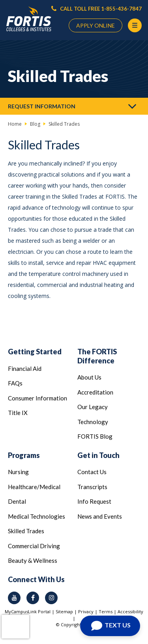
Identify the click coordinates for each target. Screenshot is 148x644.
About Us (89, 377)
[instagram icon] (51, 598)
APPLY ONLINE (96, 25)
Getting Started (35, 352)
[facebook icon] (33, 598)
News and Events (100, 516)
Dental (17, 501)
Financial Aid (25, 369)
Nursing (18, 472)
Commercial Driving (34, 546)
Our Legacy (93, 407)
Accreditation (95, 392)
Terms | (108, 611)
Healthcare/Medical (34, 487)
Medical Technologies (37, 516)
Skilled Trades (26, 531)
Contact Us (92, 472)
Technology (93, 422)
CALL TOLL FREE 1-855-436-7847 (96, 9)
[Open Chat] (110, 626)
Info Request (94, 501)
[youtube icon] (14, 598)
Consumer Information (37, 398)
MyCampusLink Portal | (30, 611)
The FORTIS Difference (97, 356)
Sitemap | (67, 611)
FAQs (15, 383)
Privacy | (88, 611)
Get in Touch (98, 455)
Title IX (18, 413)
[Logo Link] (29, 19)
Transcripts (92, 487)
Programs (24, 455)
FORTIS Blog (95, 436)
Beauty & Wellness (33, 560)
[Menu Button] (135, 25)
